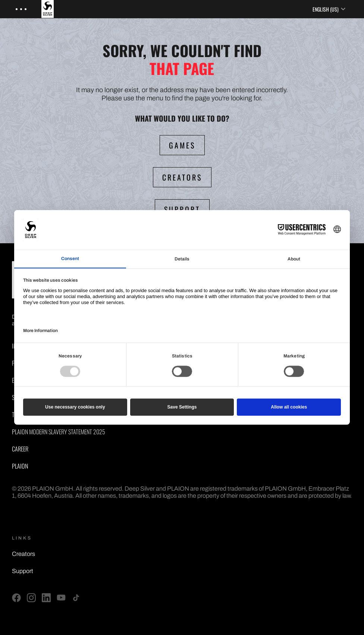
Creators (23, 554)
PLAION (20, 466)
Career (20, 449)
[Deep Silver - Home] (53, 9)
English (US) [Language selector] (329, 9)
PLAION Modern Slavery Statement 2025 (59, 432)
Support (23, 571)
